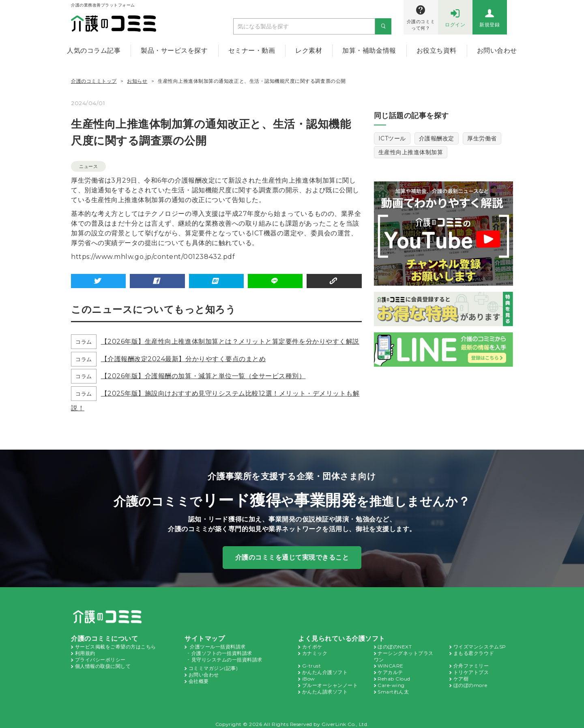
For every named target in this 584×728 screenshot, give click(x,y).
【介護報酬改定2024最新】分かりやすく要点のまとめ (182, 359)
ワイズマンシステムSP (480, 646)
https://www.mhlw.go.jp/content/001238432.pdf (143, 257)
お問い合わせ (497, 51)
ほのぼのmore (470, 683)
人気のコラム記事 (94, 51)
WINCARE (390, 664)
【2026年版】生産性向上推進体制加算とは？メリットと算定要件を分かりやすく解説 (229, 341)
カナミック (315, 652)
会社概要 (199, 678)
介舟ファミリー (471, 664)
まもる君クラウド (474, 652)
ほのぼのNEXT (395, 646)
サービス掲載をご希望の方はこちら (116, 646)
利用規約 (85, 652)
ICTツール (392, 138)
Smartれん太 (392, 689)
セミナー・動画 (252, 51)
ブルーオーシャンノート (330, 683)
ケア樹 (461, 676)
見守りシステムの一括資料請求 (227, 658)
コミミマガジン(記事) (213, 666)
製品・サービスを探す (174, 51)
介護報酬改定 (436, 138)
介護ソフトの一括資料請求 (222, 652)
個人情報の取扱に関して (103, 664)
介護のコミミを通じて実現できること (292, 557)
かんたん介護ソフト (325, 670)
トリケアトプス (471, 670)
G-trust (310, 664)
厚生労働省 (482, 138)
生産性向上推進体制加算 (411, 152)
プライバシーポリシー (100, 658)
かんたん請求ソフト (325, 689)
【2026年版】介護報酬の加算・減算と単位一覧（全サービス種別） (203, 376)
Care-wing (390, 683)
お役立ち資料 (437, 51)
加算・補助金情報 (369, 51)
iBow (308, 676)
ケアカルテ (390, 670)
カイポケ (312, 646)
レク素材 (309, 51)
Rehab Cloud (393, 676)
